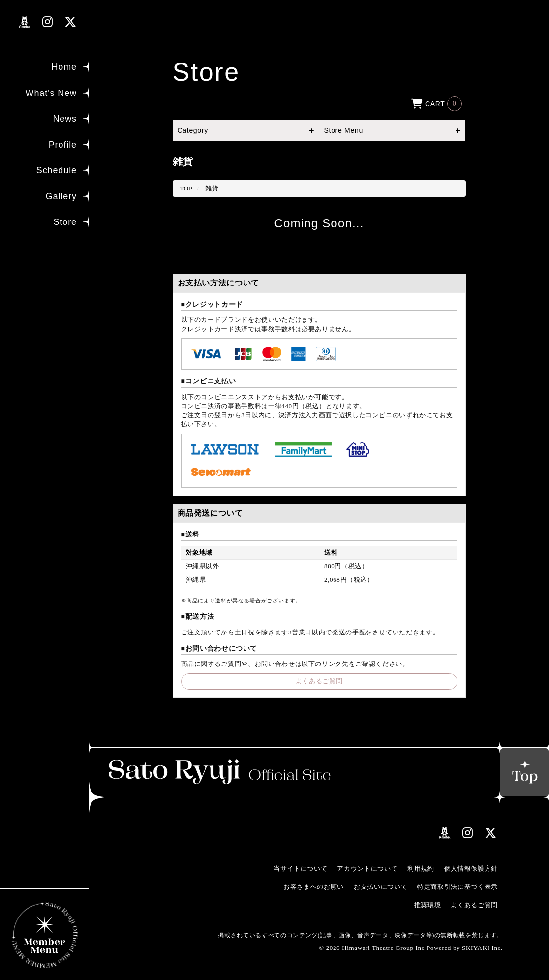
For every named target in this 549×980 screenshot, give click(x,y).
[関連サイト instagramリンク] (48, 22)
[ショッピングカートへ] (436, 103)
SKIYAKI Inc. (482, 948)
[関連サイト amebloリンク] (25, 22)
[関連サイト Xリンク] (71, 22)
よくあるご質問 (319, 681)
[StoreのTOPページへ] (186, 188)
